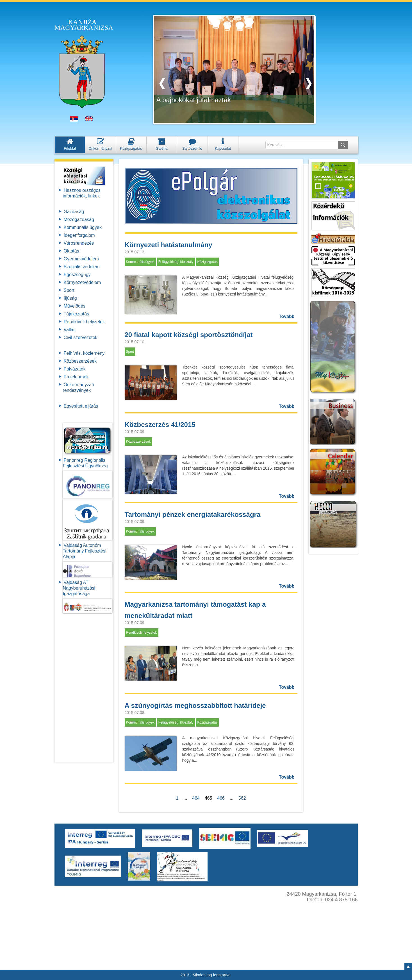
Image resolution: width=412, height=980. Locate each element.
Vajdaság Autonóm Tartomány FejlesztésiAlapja (85, 551)
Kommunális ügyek (83, 227)
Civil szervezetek (81, 337)
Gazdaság (74, 212)
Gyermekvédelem (81, 259)
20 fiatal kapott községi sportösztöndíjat (189, 335)
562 (242, 798)
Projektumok (76, 377)
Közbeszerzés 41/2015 (160, 425)
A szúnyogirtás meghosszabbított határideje (195, 705)
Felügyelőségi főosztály (176, 262)
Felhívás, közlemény (84, 353)
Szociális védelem (82, 267)
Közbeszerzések (80, 361)
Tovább (287, 316)
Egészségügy (77, 275)
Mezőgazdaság (79, 220)
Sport (69, 290)
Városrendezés (79, 243)
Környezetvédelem (82, 282)
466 (221, 798)
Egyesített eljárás (81, 406)
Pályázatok (75, 369)
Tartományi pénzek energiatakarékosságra (193, 514)
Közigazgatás (207, 262)
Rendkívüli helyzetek (84, 322)
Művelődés (75, 306)
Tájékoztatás (77, 314)
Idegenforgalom (79, 235)
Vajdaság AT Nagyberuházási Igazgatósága (79, 588)
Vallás (70, 330)
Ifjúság (70, 298)
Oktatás (71, 251)
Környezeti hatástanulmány (169, 245)
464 (196, 798)
